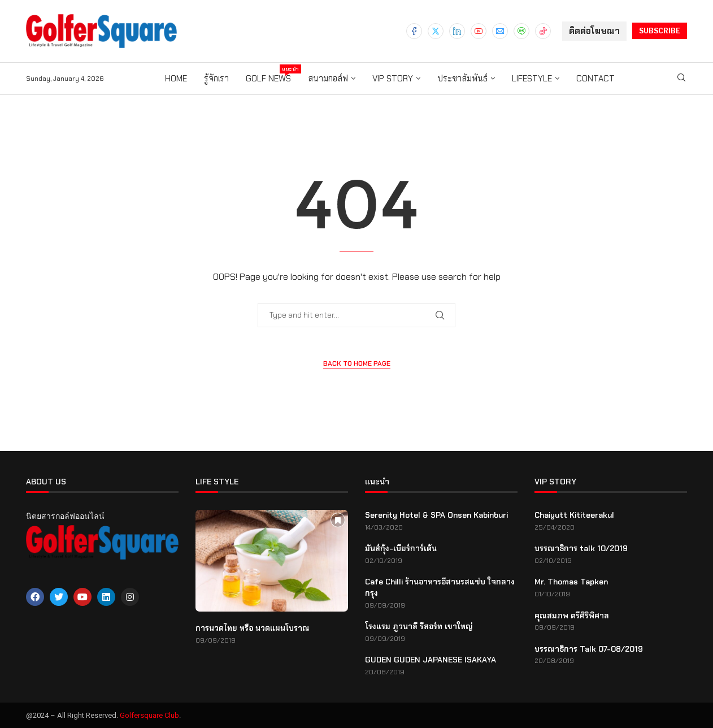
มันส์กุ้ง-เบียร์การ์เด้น (401, 548)
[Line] (521, 31)
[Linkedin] (457, 31)
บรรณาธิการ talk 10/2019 (581, 548)
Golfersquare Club (149, 715)
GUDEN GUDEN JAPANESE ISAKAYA (431, 660)
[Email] (500, 31)
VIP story (393, 79)
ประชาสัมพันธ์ (462, 79)
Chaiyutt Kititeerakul (574, 515)
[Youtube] (479, 31)
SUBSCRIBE (660, 31)
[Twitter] (436, 31)
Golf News (268, 74)
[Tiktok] (543, 31)
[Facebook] (414, 31)
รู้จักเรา (216, 79)
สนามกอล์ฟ (328, 79)
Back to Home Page (357, 363)
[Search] (681, 79)
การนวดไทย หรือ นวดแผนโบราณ (253, 628)
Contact (595, 79)
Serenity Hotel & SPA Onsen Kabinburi (436, 515)
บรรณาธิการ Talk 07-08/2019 (589, 649)
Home (176, 79)
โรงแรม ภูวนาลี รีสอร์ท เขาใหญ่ (419, 626)
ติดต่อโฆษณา (594, 31)
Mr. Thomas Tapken (571, 582)
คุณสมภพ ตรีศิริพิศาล (572, 616)
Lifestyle (532, 79)
